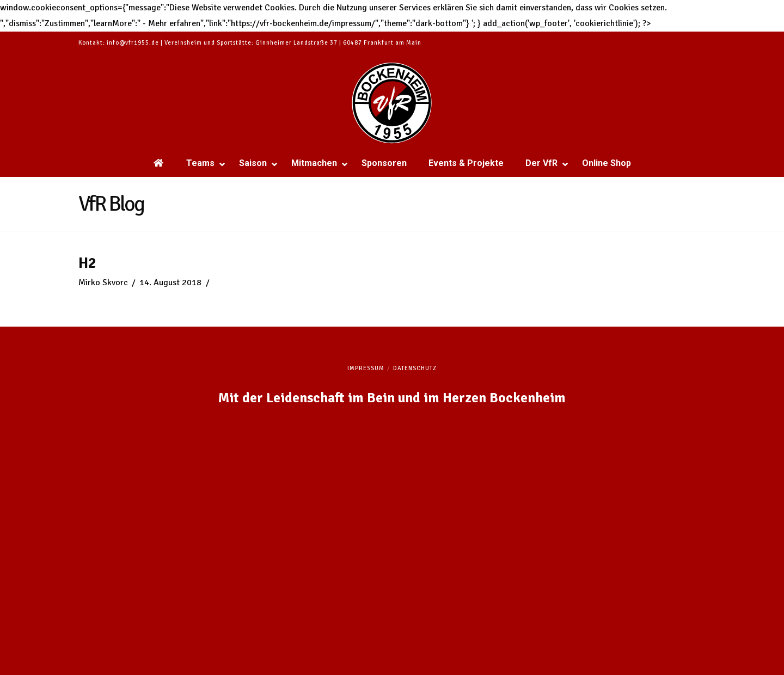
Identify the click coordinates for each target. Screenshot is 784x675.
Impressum (366, 368)
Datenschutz (415, 368)
